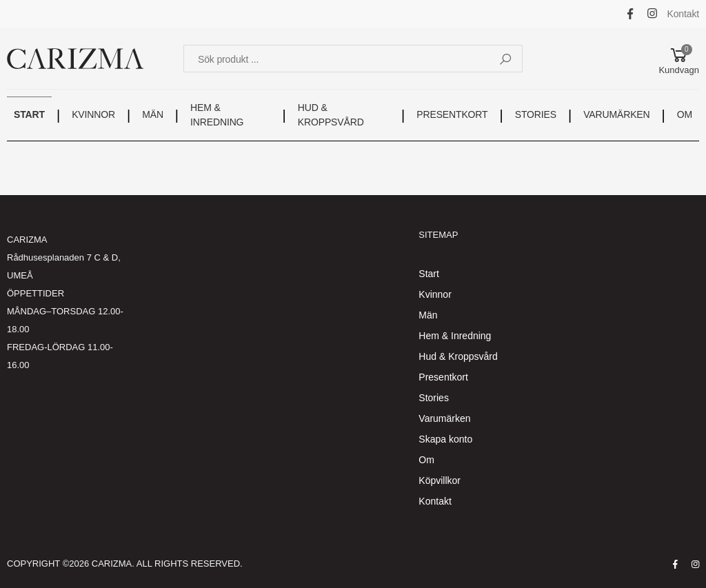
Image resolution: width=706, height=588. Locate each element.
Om (426, 460)
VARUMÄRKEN (616, 114)
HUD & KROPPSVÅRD (331, 115)
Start (429, 274)
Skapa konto (445, 439)
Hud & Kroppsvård (458, 356)
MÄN (153, 114)
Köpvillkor (440, 480)
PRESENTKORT (452, 114)
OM (685, 114)
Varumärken (444, 418)
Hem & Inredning (455, 336)
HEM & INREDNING (217, 115)
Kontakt (684, 14)
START (29, 114)
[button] (679, 59)
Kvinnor (435, 294)
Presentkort (443, 377)
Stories (434, 398)
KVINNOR (93, 114)
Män (428, 315)
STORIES (536, 114)
